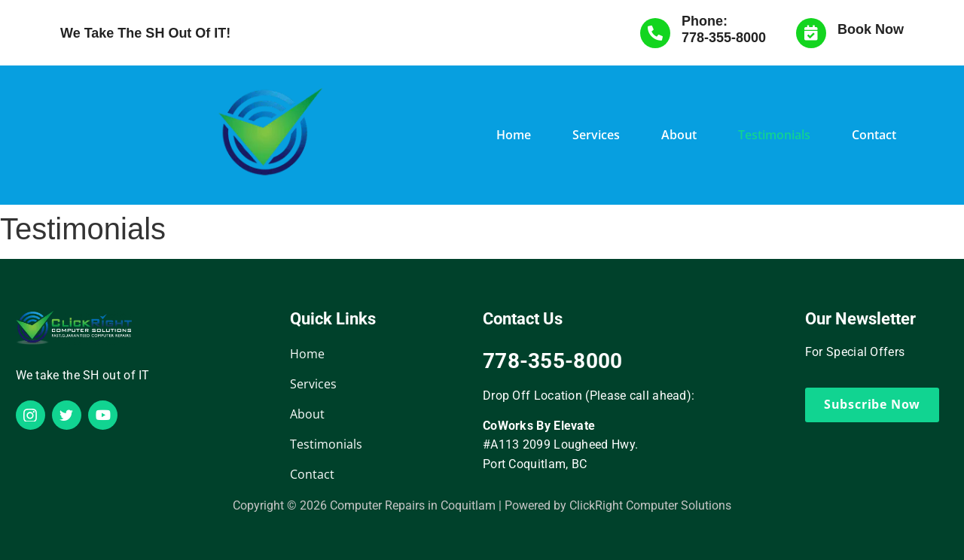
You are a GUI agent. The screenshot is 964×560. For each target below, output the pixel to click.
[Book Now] (811, 33)
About (679, 135)
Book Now (871, 29)
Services (596, 135)
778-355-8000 (724, 38)
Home (514, 135)
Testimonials (774, 135)
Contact (874, 135)
